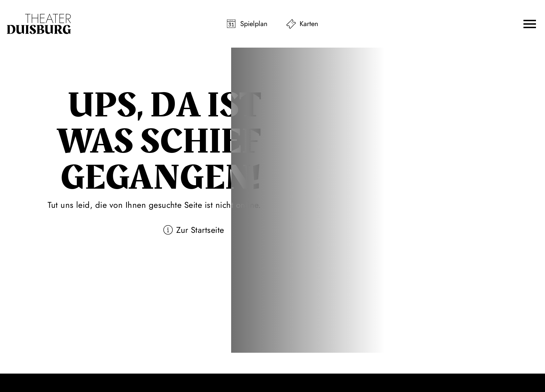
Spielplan (254, 24)
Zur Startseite (200, 230)
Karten (309, 24)
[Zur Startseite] (39, 24)
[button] (530, 24)
